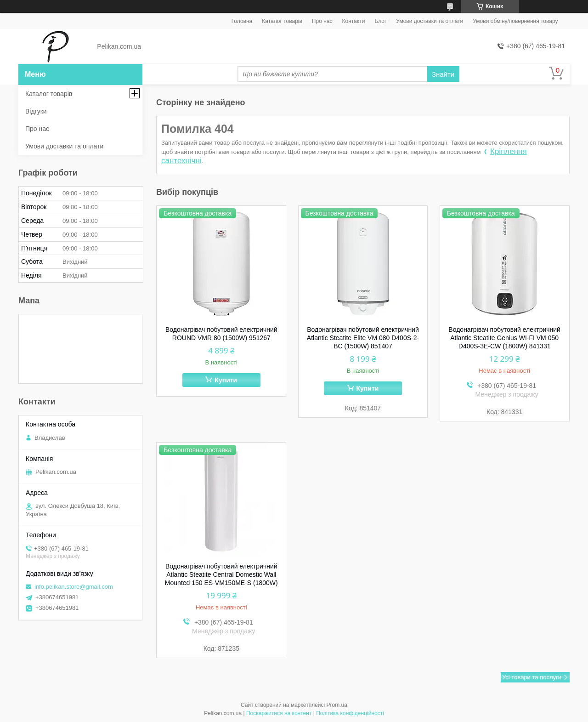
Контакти (353, 21)
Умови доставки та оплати (430, 21)
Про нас (322, 21)
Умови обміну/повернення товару (515, 21)
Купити (226, 380)
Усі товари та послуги (532, 677)
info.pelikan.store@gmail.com (74, 587)
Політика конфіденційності (350, 713)
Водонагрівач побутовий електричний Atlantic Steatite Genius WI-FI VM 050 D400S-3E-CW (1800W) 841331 (504, 338)
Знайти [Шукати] (443, 74)
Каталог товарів (282, 21)
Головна (242, 21)
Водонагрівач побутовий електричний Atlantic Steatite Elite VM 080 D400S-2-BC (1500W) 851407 (363, 338)
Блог (380, 21)
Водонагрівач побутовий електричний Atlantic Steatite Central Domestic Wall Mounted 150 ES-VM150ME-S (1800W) (221, 574)
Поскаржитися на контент (279, 713)
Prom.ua (337, 705)
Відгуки (36, 111)
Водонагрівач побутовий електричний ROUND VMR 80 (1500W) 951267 (221, 334)
